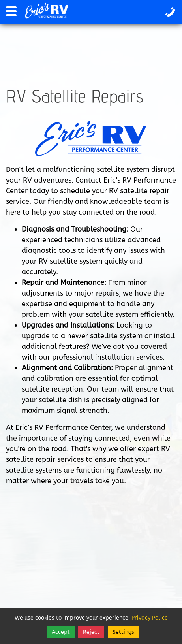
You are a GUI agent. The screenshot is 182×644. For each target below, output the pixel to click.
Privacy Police (150, 618)
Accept (61, 632)
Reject (91, 632)
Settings (123, 632)
